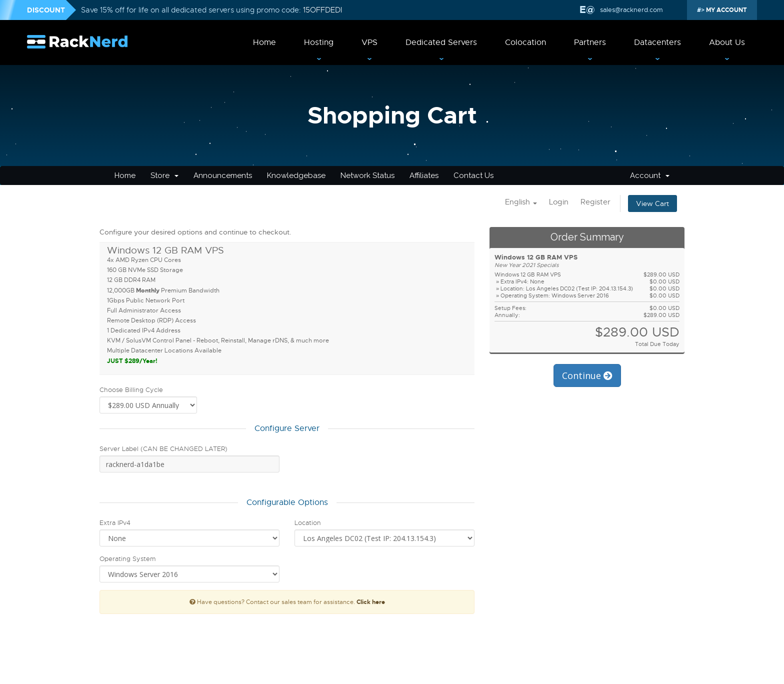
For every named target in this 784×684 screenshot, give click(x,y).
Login (559, 202)
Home (264, 42)
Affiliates (424, 175)
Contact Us (473, 175)
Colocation (525, 42)
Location (308, 523)
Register (595, 202)
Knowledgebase (296, 175)
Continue (587, 375)
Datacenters (657, 42)
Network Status (367, 175)
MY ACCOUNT (726, 10)
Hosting (319, 42)
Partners (590, 42)
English (521, 202)
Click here (371, 602)
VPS (369, 42)
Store (164, 175)
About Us (727, 42)
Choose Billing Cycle (131, 390)
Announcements (223, 175)
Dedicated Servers (441, 42)
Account (650, 175)
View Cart (652, 203)
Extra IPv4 (115, 523)
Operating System (127, 559)
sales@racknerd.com (630, 10)
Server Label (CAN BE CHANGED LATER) (163, 449)
